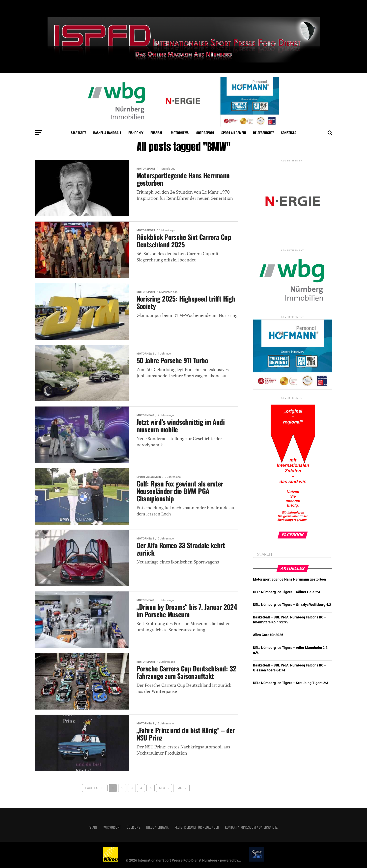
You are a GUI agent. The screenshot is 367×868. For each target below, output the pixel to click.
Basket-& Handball (107, 133)
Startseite (79, 133)
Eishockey (136, 133)
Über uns (133, 827)
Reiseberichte (264, 133)
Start (93, 827)
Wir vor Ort (112, 827)
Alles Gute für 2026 (268, 635)
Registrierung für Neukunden (197, 827)
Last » (181, 788)
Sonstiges (289, 133)
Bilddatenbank (157, 827)
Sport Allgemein (234, 133)
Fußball (157, 133)
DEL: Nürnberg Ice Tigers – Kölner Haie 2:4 (287, 592)
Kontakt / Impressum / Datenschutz (251, 827)
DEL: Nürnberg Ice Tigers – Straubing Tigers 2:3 (291, 683)
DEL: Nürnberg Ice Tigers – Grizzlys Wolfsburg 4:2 (292, 605)
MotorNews (180, 133)
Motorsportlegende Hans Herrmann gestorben (289, 579)
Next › (164, 788)
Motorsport (205, 133)
